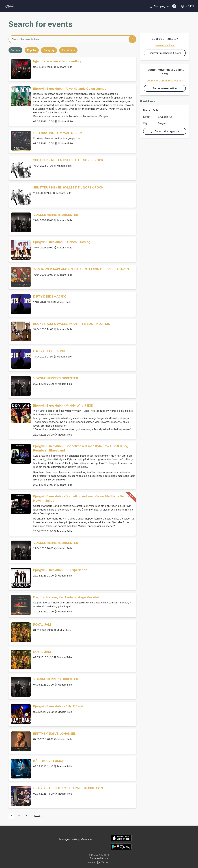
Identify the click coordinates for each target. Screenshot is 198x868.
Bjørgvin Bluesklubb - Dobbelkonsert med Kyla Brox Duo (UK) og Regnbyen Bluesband (81, 448)
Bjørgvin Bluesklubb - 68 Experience (60, 570)
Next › (38, 816)
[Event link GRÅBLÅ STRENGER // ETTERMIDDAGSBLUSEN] (20, 796)
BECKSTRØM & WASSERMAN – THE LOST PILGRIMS (72, 324)
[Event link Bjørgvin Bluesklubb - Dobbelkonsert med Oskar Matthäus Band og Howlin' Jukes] (20, 504)
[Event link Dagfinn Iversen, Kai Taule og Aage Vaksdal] (20, 605)
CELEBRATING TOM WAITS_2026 (58, 133)
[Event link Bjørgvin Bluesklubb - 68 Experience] (20, 578)
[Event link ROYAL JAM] (20, 632)
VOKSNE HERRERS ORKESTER (56, 215)
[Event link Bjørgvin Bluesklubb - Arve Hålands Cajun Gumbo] (20, 96)
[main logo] (9, 6)
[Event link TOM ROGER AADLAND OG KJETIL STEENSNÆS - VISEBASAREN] (20, 277)
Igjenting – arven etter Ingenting (57, 61)
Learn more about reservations (165, 81)
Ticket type (68, 50)
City (145, 123)
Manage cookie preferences (76, 839)
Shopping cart (165, 6)
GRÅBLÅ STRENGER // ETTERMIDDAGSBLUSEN (68, 788)
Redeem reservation (165, 88)
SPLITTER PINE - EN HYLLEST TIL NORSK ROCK (68, 160)
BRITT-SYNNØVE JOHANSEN (55, 734)
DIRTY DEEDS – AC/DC (50, 296)
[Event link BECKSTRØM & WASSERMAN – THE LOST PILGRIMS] (20, 331)
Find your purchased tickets (165, 53)
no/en (187, 6)
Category (49, 50)
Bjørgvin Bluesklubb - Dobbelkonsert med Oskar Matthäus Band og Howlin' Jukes (83, 498)
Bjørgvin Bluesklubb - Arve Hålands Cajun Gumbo (70, 89)
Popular (32, 50)
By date (15, 50)
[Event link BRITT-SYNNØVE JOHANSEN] (20, 741)
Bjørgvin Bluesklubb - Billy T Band (58, 706)
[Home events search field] (72, 39)
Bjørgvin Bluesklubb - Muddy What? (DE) (63, 406)
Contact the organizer (165, 131)
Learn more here (165, 45)
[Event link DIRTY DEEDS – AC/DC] (20, 304)
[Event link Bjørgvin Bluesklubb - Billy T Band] (20, 714)
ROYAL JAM (42, 625)
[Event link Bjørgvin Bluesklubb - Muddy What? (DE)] (20, 413)
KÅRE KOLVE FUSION (49, 761)
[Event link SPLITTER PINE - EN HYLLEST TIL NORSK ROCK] (20, 168)
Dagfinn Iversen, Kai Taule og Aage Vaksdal (66, 597)
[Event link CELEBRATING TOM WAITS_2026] (20, 141)
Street (147, 117)
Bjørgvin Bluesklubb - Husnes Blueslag (62, 242)
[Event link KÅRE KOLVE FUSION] (20, 769)
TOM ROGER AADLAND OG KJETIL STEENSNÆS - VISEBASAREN (81, 269)
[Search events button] (132, 39)
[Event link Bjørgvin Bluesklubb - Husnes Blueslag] (20, 250)
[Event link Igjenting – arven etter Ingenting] (20, 69)
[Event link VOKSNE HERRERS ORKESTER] (20, 222)
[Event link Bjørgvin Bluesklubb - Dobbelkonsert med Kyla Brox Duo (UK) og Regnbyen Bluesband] (20, 454)
